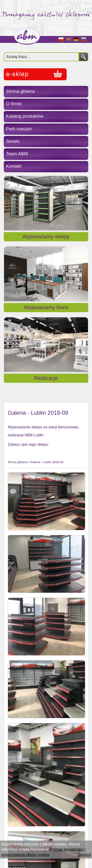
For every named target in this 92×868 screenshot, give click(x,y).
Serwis (13, 141)
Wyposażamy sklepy (46, 236)
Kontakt (14, 166)
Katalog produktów (25, 116)
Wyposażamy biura (46, 307)
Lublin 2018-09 (53, 462)
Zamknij (84, 855)
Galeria (35, 462)
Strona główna (21, 91)
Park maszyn (19, 129)
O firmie (14, 104)
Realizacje (46, 378)
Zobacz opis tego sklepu (28, 444)
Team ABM (17, 154)
